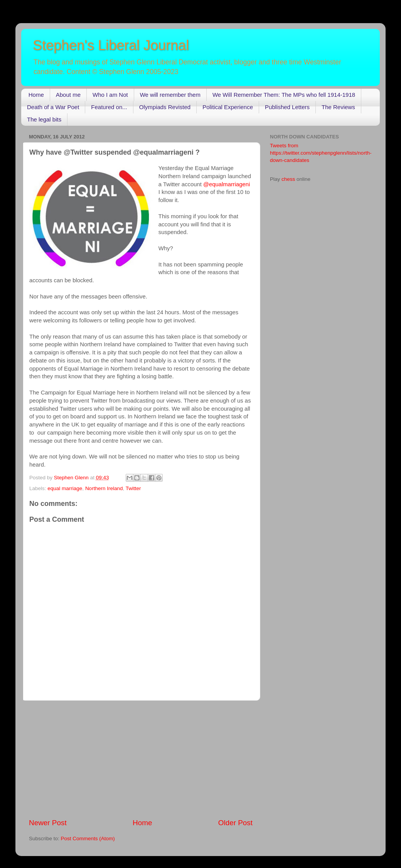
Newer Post (48, 823)
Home (36, 95)
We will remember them (170, 95)
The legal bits (44, 119)
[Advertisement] (141, 759)
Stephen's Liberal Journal (111, 45)
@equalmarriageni (227, 184)
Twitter (133, 488)
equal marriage (65, 488)
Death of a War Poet (53, 107)
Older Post (235, 823)
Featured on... (109, 107)
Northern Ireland (104, 488)
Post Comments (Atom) (88, 839)
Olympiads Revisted (165, 107)
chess (288, 179)
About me (68, 95)
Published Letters (287, 107)
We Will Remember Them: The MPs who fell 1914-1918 (284, 95)
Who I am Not (110, 95)
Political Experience (228, 107)
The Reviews (338, 107)
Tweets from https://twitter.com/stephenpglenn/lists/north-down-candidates (321, 153)
